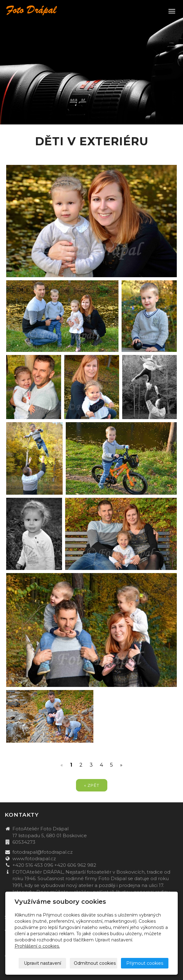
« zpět (92, 785)
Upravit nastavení (42, 963)
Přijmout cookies (145, 963)
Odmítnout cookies (95, 963)
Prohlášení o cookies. (37, 946)
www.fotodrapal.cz (34, 859)
